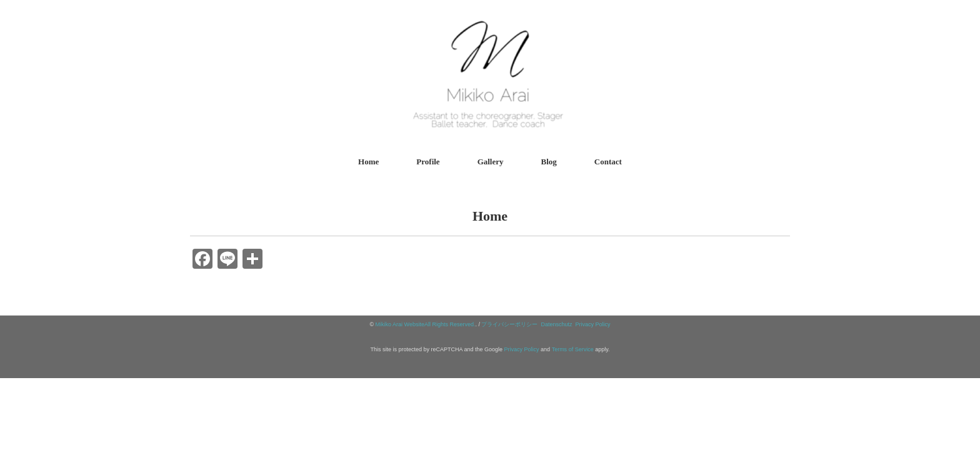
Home (368, 162)
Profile (428, 162)
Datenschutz (557, 324)
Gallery (491, 162)
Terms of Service (573, 349)
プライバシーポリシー (509, 324)
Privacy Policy (593, 324)
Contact (608, 162)
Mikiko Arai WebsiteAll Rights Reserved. (426, 324)
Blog (549, 162)
